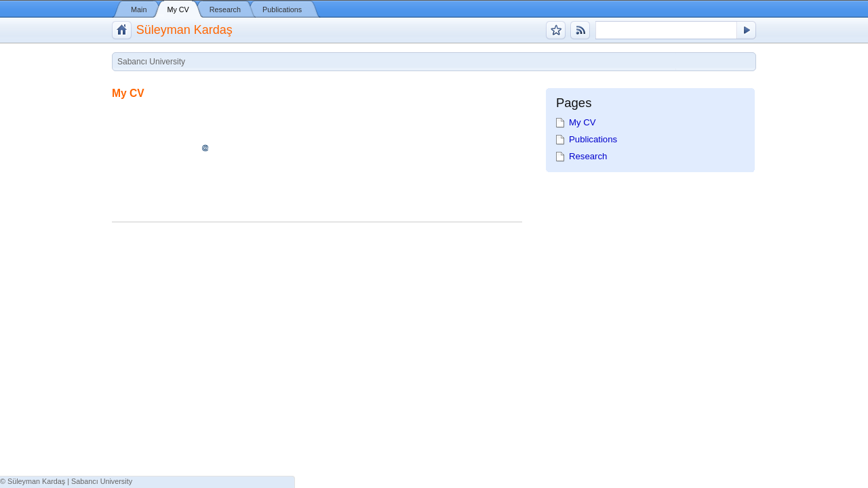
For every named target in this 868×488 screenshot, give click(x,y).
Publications (282, 9)
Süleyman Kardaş (184, 30)
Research (225, 9)
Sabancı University (102, 481)
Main (139, 9)
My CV (178, 9)
